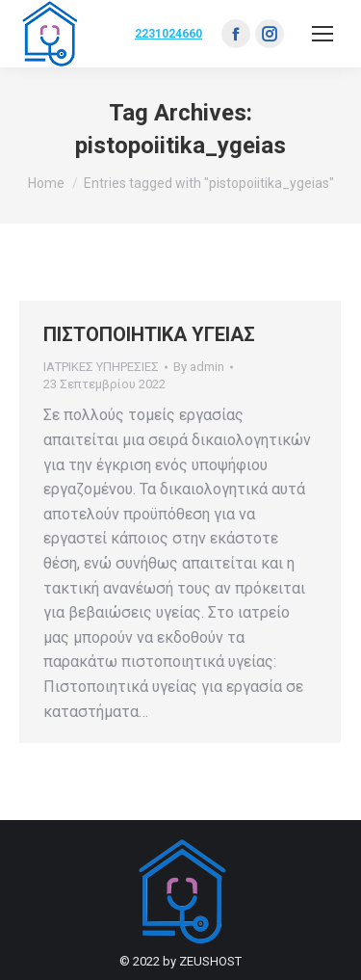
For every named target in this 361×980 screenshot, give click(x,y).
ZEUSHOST (210, 961)
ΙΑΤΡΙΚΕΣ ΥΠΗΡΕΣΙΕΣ (101, 367)
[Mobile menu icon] (322, 34)
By (199, 367)
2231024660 (168, 34)
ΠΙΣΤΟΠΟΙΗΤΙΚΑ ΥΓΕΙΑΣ (149, 334)
